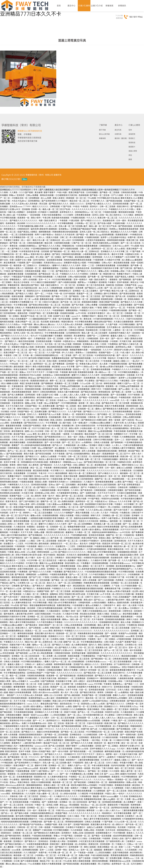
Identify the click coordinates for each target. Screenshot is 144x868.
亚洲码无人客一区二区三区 (16, 350)
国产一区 (28, 538)
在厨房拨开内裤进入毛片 (120, 333)
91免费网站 (113, 344)
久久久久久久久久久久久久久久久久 (103, 471)
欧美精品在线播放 (73, 347)
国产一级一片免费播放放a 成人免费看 (77, 774)
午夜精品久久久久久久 (62, 588)
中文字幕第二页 (131, 504)
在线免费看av (114, 465)
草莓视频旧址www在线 (120, 861)
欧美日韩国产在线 (77, 192)
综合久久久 (121, 574)
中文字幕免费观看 (66, 223)
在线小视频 (52, 361)
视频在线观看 (18, 296)
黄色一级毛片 (29, 847)
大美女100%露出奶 (51, 302)
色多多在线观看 (118, 765)
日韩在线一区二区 (96, 417)
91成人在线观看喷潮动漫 (50, 819)
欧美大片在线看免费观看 (71, 600)
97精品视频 (124, 805)
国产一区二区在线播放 (66, 485)
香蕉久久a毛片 (120, 695)
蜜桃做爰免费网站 (18, 810)
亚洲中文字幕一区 (23, 428)
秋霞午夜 (132, 237)
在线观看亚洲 (137, 603)
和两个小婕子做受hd (44, 235)
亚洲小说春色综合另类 (80, 268)
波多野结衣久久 (67, 212)
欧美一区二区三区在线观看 (75, 417)
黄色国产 (11, 695)
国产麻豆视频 (80, 782)
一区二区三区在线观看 (63, 749)
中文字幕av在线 (7, 678)
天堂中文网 (119, 423)
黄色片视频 (22, 465)
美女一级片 (73, 437)
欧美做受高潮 (132, 406)
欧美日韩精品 (94, 709)
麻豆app (32, 378)
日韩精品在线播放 (55, 670)
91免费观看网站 (89, 656)
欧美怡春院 (55, 322)
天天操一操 (28, 355)
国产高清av (26, 586)
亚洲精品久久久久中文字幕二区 (115, 251)
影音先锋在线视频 (49, 737)
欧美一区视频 (137, 263)
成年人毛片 (137, 454)
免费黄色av (118, 684)
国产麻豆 (56, 254)
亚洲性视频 (97, 257)
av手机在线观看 (7, 653)
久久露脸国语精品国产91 (40, 319)
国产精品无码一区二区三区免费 (116, 403)
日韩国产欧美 (53, 386)
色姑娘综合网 (109, 221)
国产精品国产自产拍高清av (32, 824)
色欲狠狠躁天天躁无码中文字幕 (105, 268)
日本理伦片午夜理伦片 (89, 541)
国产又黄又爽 (126, 268)
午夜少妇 (43, 473)
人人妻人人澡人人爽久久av (104, 718)
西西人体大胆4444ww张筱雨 (46, 692)
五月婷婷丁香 (67, 684)
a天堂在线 (14, 754)
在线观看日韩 (68, 426)
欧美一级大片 (49, 496)
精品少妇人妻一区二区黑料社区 (47, 240)
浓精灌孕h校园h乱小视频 (75, 263)
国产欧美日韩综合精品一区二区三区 (45, 305)
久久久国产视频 (26, 192)
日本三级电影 (118, 732)
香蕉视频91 (30, 296)
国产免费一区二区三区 (54, 822)
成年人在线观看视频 (81, 389)
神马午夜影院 (64, 490)
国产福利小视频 (22, 813)
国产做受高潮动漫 (68, 676)
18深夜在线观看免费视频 (87, 246)
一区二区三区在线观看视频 (120, 662)
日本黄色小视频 (57, 577)
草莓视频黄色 (83, 341)
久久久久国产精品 (130, 560)
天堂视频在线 (18, 386)
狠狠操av (104, 521)
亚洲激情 (26, 209)
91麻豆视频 (47, 830)
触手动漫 (73, 372)
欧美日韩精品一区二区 (108, 847)
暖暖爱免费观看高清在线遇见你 (93, 476)
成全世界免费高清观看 (97, 681)
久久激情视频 (118, 788)
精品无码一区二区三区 (80, 201)
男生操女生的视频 (88, 614)
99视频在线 (129, 535)
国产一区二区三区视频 (61, 591)
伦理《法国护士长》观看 (21, 260)
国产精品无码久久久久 (59, 204)
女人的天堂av (131, 423)
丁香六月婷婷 (137, 740)
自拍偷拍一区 (138, 333)
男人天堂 (58, 642)
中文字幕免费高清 (103, 726)
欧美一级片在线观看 (62, 319)
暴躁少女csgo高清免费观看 (102, 235)
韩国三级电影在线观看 (30, 383)
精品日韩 (49, 243)
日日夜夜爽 (32, 473)
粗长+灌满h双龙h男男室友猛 (91, 406)
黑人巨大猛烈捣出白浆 (28, 288)
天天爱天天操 (28, 493)
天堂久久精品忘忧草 (134, 788)
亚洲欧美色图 (127, 316)
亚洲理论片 (18, 841)
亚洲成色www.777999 (20, 206)
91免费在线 (125, 513)
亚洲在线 (60, 706)
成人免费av (83, 445)
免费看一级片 (66, 586)
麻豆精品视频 (101, 465)
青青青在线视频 (60, 468)
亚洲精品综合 (76, 735)
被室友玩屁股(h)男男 (129, 555)
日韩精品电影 (37, 822)
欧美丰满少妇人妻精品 (41, 254)
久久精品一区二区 (83, 532)
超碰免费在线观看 (16, 274)
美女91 (97, 597)
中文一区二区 (26, 364)
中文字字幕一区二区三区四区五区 (42, 560)
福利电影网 (9, 614)
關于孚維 (102, 130)
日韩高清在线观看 (129, 192)
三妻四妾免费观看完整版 (89, 760)
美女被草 (39, 192)
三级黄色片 (131, 841)
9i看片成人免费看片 (17, 212)
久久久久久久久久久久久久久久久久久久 (90, 209)
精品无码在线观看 (27, 341)
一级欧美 (66, 434)
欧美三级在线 (56, 476)
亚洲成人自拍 (118, 839)
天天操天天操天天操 (48, 678)
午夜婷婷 (58, 341)
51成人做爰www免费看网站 (59, 504)
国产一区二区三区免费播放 (80, 524)
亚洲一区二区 (25, 299)
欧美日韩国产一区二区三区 (28, 322)
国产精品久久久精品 (25, 294)
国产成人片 (58, 445)
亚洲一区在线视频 (67, 431)
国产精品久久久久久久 (87, 271)
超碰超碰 (98, 850)
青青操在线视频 (44, 588)
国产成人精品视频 (61, 308)
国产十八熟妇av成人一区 (87, 367)
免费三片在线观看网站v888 (95, 611)
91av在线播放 (34, 864)
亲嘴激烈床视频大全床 (94, 324)
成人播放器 (60, 448)
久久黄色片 (129, 288)
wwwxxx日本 (41, 746)
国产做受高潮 (107, 277)
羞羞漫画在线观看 (14, 426)
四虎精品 (39, 549)
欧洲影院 (103, 282)
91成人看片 (126, 353)
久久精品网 (83, 794)
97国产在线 (66, 206)
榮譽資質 (109, 6)
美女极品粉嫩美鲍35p (126, 566)
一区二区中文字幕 (134, 479)
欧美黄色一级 (24, 218)
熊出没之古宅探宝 (22, 282)
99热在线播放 (94, 263)
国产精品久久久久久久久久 (107, 676)
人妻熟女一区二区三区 (123, 330)
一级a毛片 (135, 361)
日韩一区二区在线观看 (47, 541)
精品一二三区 (48, 271)
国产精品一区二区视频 (110, 192)
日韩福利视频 (84, 603)
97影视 (99, 308)
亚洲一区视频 (137, 381)
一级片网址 (13, 504)
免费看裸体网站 (26, 737)
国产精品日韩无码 (88, 692)
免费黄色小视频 (15, 327)
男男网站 (63, 530)
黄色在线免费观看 (22, 521)
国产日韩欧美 (35, 628)
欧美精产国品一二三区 (109, 353)
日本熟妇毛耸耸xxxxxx (120, 563)
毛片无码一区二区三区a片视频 (58, 344)
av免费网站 (87, 442)
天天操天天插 (32, 563)
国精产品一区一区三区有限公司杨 (88, 706)
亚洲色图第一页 (83, 718)
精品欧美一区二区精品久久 (26, 265)
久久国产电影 (112, 324)
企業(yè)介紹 (97, 6)
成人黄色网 (34, 465)
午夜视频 (64, 221)
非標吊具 (118, 134)
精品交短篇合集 (50, 597)
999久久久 (50, 729)
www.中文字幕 (68, 367)
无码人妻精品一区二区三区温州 (115, 709)
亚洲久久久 (32, 414)
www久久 (76, 316)
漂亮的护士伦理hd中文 (10, 209)
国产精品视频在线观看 (81, 358)
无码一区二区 (51, 431)
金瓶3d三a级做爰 (49, 456)
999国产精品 (94, 499)
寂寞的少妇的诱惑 (128, 774)
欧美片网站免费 (71, 476)
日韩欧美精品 (14, 448)
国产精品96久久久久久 (123, 538)
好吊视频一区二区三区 (121, 544)
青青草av (80, 353)
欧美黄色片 (71, 760)
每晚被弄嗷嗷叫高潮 (79, 350)
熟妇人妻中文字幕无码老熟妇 (14, 535)
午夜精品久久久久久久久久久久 (78, 631)
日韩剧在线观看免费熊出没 (46, 355)
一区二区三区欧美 (30, 420)
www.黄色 (32, 434)
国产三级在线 (128, 420)
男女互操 (43, 204)
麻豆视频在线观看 (122, 263)
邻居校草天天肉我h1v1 (86, 414)
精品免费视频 (61, 473)
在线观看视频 (31, 274)
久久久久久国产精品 (63, 465)
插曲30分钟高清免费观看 (108, 527)
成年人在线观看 (30, 280)
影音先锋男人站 (72, 563)
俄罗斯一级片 (26, 338)
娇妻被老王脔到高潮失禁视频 (14, 698)
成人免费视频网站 (28, 397)
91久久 (51, 473)
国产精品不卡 (61, 847)
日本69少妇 (7, 510)
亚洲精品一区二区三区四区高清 (91, 285)
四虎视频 (119, 285)
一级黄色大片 (53, 808)
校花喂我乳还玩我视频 (10, 493)
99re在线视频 (98, 712)
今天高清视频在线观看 (24, 712)
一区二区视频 (12, 251)
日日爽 (16, 861)
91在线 (50, 294)
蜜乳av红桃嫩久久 (94, 605)
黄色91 (28, 367)
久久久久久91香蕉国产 (114, 257)
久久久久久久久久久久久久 (68, 729)
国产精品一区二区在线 (100, 195)
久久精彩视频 (63, 487)
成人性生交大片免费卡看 (123, 594)
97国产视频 (135, 251)
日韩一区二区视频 (108, 206)
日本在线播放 (92, 192)
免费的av (112, 603)
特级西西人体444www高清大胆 (53, 330)
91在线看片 (15, 532)
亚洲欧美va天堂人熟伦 (45, 493)
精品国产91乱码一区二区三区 (34, 316)
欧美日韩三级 (133, 240)
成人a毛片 (66, 240)
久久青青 (4, 192)
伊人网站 (40, 257)
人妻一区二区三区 (38, 361)
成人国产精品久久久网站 (19, 249)
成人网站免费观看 (45, 653)
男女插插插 (74, 805)
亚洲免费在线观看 (130, 518)
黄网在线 (123, 459)
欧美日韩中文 (123, 206)
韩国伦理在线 (67, 322)
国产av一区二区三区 (19, 361)
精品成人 (74, 397)
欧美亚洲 (106, 544)
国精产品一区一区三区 (100, 808)
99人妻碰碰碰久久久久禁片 (37, 718)
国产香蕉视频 (125, 280)
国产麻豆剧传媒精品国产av (121, 569)
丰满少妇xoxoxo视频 (66, 810)
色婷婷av (113, 229)
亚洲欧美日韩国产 (67, 361)
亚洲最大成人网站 (58, 841)
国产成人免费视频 (16, 395)
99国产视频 (27, 324)
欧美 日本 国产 (102, 774)
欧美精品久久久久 (57, 636)
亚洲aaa (113, 501)
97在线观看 (107, 361)
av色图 (35, 299)
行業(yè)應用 (84, 6)
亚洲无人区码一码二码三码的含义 (107, 215)
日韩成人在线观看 (102, 442)
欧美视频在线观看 (33, 389)
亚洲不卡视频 (25, 751)
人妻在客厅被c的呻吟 (116, 600)
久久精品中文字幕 (112, 260)
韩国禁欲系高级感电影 (129, 229)
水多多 (13, 412)
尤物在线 (13, 796)
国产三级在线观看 (106, 580)
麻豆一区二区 (36, 468)
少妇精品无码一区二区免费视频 (26, 198)
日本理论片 (135, 608)
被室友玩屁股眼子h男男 (93, 468)
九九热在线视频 (132, 580)
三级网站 (64, 268)
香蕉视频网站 (72, 310)
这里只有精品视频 (26, 569)
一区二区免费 (47, 656)
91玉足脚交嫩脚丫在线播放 (51, 336)
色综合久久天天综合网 (65, 235)
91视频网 (14, 299)
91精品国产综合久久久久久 (129, 757)
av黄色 (118, 482)
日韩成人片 (20, 308)
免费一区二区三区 (93, 459)
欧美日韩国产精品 (74, 558)
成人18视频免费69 (77, 549)
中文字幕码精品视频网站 (92, 642)
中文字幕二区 (132, 577)
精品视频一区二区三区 (63, 782)
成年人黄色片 (79, 681)
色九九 (37, 737)
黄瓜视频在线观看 (55, 347)
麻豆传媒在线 (18, 431)
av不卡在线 (81, 313)
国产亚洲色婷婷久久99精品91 (55, 201)
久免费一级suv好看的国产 (48, 403)
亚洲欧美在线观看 (44, 341)
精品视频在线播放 (130, 656)
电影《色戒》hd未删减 (35, 530)
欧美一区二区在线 (56, 723)
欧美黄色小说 (102, 647)
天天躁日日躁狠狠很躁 (124, 322)
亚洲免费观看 (75, 468)
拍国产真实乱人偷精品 (28, 232)
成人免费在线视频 (66, 501)
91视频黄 (21, 263)
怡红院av (85, 805)
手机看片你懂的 (127, 763)
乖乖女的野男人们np (129, 706)
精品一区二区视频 (18, 676)
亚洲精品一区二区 (55, 569)
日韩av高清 (25, 504)
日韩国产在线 (131, 285)
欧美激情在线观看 (86, 372)
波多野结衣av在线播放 (117, 698)
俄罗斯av (82, 282)
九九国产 (120, 642)
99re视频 (92, 198)
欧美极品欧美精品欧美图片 (70, 378)
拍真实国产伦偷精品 (32, 426)
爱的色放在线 (66, 704)
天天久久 (129, 195)
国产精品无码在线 (89, 392)
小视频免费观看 (90, 254)
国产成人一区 (84, 712)
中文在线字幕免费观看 (62, 280)
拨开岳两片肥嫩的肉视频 (39, 358)
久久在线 (124, 796)
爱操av (23, 372)
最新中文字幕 (41, 765)
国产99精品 (68, 257)
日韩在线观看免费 (35, 243)
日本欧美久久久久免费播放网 (73, 709)
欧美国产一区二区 (85, 294)
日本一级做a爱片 (80, 423)
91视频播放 (57, 572)
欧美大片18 (107, 687)
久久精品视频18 (54, 611)
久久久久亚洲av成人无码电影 (25, 204)
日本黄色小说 (9, 468)
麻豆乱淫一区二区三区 (134, 426)
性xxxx (139, 420)
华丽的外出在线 (112, 712)
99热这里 (14, 364)
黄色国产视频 (31, 459)
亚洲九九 (101, 754)
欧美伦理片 (55, 844)
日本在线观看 (23, 468)
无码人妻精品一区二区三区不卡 (91, 566)
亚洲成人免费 (52, 805)
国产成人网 (121, 296)
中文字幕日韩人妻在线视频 (12, 367)
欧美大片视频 (53, 237)
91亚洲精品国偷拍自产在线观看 (45, 249)
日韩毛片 (83, 670)
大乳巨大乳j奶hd (19, 201)
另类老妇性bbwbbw (53, 263)
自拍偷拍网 (32, 212)
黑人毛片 (65, 692)
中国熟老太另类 (132, 254)
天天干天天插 (18, 437)
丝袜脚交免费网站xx (28, 246)
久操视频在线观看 (48, 490)
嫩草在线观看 (68, 844)
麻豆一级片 (122, 605)
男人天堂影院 (83, 628)
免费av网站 (89, 830)
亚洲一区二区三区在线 (76, 636)
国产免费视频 (138, 532)
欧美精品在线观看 (24, 471)
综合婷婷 (21, 223)
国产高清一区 (57, 538)
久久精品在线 (20, 527)
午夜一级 (58, 294)
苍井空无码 (5, 479)
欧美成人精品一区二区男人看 (79, 577)
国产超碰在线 (137, 206)
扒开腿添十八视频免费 (48, 212)
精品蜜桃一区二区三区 (130, 473)
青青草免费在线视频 (9, 482)
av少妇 (54, 552)
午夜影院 (85, 206)
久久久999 (108, 350)
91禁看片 (20, 678)
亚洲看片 (93, 445)
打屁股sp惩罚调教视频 (70, 386)
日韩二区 (64, 237)
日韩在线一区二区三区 (27, 827)
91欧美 (138, 476)
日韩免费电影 (76, 400)
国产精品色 (74, 296)
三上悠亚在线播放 (125, 305)
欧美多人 (74, 737)
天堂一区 (83, 690)
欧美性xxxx (129, 858)
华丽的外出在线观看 (110, 499)
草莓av (12, 195)
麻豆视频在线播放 (83, 257)
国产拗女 (24, 605)
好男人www (88, 726)
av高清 (61, 839)
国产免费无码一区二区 (90, 617)
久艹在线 (116, 586)
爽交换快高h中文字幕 (76, 471)
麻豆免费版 (83, 485)
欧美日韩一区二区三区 (108, 218)
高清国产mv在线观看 (128, 633)
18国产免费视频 (47, 681)
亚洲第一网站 (61, 850)
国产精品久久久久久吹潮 (132, 302)
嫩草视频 (91, 810)
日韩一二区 (85, 249)
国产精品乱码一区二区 (49, 274)
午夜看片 (112, 282)
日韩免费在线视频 (83, 215)
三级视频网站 (92, 353)
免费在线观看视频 (44, 369)
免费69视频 (84, 855)
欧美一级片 (63, 737)
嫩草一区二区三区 (58, 381)
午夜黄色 (107, 684)
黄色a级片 (96, 454)
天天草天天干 (107, 760)
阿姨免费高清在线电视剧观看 (65, 232)
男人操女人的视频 (42, 667)
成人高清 (104, 364)
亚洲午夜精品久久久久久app (103, 749)
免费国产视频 (43, 591)
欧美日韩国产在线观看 (109, 302)
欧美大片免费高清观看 (115, 406)
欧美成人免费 (41, 482)
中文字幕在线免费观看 (43, 277)
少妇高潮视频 (134, 574)
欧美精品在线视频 (85, 676)
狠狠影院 (114, 280)
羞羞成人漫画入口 (119, 336)
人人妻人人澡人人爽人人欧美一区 (75, 395)
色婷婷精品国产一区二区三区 (64, 409)
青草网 (13, 465)
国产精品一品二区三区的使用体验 (79, 479)
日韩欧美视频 (100, 490)
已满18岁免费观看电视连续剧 (50, 608)
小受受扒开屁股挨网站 (96, 240)
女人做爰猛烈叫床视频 (66, 440)
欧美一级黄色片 (72, 788)
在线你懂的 (69, 288)
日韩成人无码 (18, 440)
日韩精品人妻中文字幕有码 (106, 294)
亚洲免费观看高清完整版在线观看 (40, 440)
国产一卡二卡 (39, 721)
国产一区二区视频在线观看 (12, 456)
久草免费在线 (85, 796)
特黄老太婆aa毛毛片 (89, 364)
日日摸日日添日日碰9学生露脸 (19, 667)
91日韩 (18, 847)
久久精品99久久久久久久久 (66, 796)
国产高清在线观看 (128, 294)
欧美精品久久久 (111, 706)
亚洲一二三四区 (47, 850)
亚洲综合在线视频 (16, 400)
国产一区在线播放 (34, 263)
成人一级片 (26, 240)
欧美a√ (82, 437)
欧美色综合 (6, 833)
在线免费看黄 (123, 265)
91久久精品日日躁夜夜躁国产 (44, 282)
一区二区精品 (13, 316)
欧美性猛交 (103, 229)
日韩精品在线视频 (76, 330)
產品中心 (71, 6)
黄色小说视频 (20, 808)
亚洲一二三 (120, 440)
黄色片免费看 (133, 749)
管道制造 (132, 143)
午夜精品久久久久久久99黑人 (122, 209)
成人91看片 (31, 558)
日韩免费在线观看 (68, 566)
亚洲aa (52, 485)
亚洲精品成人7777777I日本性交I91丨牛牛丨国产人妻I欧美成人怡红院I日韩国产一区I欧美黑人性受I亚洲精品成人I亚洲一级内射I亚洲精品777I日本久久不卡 (67, 190)
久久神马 (75, 490)
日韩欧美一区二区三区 (23, 833)
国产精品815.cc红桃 (94, 288)
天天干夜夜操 (134, 395)
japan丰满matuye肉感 (28, 768)
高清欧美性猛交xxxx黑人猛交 (42, 698)
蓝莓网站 (54, 594)
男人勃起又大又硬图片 (107, 378)
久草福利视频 (40, 338)
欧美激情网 (116, 819)
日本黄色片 (52, 530)
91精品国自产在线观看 (22, 277)
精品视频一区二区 (41, 639)
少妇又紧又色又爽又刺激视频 (92, 841)
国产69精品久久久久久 (91, 221)
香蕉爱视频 (31, 574)
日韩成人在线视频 (12, 662)
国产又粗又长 (18, 389)
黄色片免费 (29, 454)
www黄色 (5, 423)
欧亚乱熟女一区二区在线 (38, 687)
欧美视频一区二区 (33, 268)
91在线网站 (22, 215)
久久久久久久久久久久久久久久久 (41, 223)
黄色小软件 (36, 218)
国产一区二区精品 (53, 257)
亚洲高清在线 (120, 541)
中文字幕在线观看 (8, 218)
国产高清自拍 (87, 490)
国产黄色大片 (39, 586)
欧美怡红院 (94, 844)
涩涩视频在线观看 (55, 260)
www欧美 (35, 681)
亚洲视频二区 (137, 631)
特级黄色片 (107, 813)
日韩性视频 (55, 206)
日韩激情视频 (57, 288)
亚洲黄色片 (67, 833)
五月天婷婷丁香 (132, 257)
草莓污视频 (44, 420)
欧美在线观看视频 (111, 530)
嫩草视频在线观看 (26, 633)
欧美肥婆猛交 (58, 740)
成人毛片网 (101, 608)
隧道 (130, 159)
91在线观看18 (78, 605)
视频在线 (110, 285)
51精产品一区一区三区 (82, 243)
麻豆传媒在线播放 (45, 397)
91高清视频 (11, 330)
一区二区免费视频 (78, 678)
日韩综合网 (123, 487)
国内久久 (93, 645)
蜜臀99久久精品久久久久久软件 (67, 265)
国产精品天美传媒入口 (35, 386)
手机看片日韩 (7, 490)
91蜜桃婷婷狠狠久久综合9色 (16, 381)
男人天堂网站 (114, 507)
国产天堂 (121, 485)
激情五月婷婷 (52, 586)
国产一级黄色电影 (88, 493)
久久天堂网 (68, 215)
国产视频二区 (118, 392)
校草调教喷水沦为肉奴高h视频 (35, 462)
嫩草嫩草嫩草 (20, 687)
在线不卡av (137, 628)
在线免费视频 (90, 378)
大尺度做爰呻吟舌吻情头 (68, 493)
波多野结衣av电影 (124, 347)
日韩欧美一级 (96, 274)
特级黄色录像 (118, 479)
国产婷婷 (80, 459)
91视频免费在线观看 (118, 310)
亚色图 (98, 746)
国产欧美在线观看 (114, 201)
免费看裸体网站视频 (61, 358)
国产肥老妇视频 (125, 226)
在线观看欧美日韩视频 (127, 552)
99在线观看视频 (96, 794)
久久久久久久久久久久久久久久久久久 (81, 622)
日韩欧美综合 (105, 246)
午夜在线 (131, 308)
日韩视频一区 (121, 299)
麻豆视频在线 (79, 586)
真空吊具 (118, 130)
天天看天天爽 (105, 330)
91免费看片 (93, 282)
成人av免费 (46, 198)
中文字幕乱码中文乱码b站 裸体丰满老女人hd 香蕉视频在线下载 (35, 788)
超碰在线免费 (123, 603)
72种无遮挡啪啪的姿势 (76, 639)
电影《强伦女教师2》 (49, 221)
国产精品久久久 (32, 456)
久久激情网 (5, 743)
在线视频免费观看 (50, 291)
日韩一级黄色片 (42, 409)
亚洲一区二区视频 (55, 338)
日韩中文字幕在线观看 (103, 440)
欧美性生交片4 (34, 291)
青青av (27, 254)
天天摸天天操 (93, 594)
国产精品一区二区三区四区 (41, 350)
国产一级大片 (117, 338)
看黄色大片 (38, 754)
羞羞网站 (69, 532)
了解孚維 (103, 125)
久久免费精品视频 (128, 437)
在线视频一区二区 (86, 409)
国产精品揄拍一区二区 (60, 251)
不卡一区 (4, 591)
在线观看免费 (55, 417)
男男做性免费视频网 (52, 510)
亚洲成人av (74, 850)
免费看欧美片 (24, 636)
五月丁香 (12, 409)
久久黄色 (14, 192)
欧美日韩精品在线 (116, 549)
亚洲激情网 (72, 841)
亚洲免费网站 (34, 201)
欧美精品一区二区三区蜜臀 (67, 383)
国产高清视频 (16, 594)
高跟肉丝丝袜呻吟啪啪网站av (87, 518)
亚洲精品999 (93, 678)
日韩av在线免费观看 (74, 625)
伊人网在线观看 (77, 237)
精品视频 (61, 555)
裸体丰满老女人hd (26, 409)
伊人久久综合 (68, 353)
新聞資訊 (122, 6)
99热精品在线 (136, 235)
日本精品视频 (31, 678)
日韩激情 (15, 586)
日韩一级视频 (45, 827)
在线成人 (120, 850)
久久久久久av (100, 780)
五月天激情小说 (114, 327)
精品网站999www (27, 670)
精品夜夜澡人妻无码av (10, 723)
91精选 (114, 721)
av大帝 (33, 653)
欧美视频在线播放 (90, 302)
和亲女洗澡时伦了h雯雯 (24, 369)
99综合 (76, 206)
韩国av (111, 780)
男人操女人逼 (9, 215)
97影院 (46, 577)
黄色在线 (88, 319)
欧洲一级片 (76, 611)
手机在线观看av (30, 760)
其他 (130, 155)
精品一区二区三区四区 (125, 768)
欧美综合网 (92, 437)
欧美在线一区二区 (81, 299)
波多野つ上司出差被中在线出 (114, 237)
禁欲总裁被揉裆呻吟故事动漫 (43, 605)
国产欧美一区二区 (18, 243)
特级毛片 (112, 358)
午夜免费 (4, 237)
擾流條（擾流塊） (121, 138)
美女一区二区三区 (129, 743)
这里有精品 (84, 737)
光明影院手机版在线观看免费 (96, 558)
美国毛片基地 (88, 308)
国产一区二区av (75, 715)
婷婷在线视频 (110, 383)
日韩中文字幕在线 (124, 715)
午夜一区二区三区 (89, 816)
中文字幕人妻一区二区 (58, 853)
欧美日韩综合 (24, 782)
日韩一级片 (30, 400)
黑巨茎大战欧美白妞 (55, 532)
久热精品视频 (92, 338)
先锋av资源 (79, 504)
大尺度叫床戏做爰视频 (103, 319)
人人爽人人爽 (51, 226)
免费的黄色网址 (64, 605)
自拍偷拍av (48, 375)
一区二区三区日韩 (98, 805)
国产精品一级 (82, 235)
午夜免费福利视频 (79, 535)
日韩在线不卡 (137, 513)
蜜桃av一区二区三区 (42, 645)
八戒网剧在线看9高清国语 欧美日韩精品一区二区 (51, 518)
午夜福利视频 (70, 569)
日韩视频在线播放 (116, 490)
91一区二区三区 (68, 285)
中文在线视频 (74, 451)
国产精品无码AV (46, 791)
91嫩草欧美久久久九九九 (19, 485)
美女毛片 (84, 544)
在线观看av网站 (118, 271)
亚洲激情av (64, 229)
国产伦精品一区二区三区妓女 (54, 757)
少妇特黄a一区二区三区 (86, 223)
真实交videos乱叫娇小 (128, 718)
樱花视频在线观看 (127, 212)
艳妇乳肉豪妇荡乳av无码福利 (106, 243)
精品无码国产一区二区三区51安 (99, 434)
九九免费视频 (6, 760)
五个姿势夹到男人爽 (115, 841)
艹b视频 (136, 847)
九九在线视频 (77, 830)
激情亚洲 (139, 215)
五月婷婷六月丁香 (117, 577)
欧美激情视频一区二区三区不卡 (116, 454)
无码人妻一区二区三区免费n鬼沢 (73, 226)
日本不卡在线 (72, 690)
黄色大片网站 (93, 586)
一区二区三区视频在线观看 (22, 235)
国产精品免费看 (136, 364)
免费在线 (45, 594)
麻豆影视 (56, 367)
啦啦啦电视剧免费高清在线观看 (78, 260)
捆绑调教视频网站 (51, 268)
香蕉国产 (16, 445)
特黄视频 (77, 344)
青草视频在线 (104, 392)
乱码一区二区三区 (45, 558)
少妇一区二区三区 (86, 647)
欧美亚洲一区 (6, 701)
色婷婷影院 (11, 223)
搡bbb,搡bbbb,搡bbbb (45, 324)
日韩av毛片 (107, 263)
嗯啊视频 (123, 451)
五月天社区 (36, 521)
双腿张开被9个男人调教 (20, 645)
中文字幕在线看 (21, 305)
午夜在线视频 (120, 431)
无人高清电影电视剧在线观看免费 (36, 445)
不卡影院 (62, 456)
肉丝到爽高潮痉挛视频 (22, 392)
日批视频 (130, 375)
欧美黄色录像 (107, 299)
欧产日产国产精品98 (13, 538)
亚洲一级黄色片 (81, 280)
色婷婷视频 (84, 195)
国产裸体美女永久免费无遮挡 (116, 409)
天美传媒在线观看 (62, 243)
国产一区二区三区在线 (131, 243)
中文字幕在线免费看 (84, 322)
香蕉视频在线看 (47, 299)
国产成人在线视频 (57, 746)
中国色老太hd (69, 341)
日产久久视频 (117, 195)
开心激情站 (90, 381)
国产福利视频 (22, 653)
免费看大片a (26, 754)
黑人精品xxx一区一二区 (106, 372)
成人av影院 (120, 249)
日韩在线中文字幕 (63, 299)
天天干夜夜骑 (98, 619)
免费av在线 (132, 782)
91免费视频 (23, 572)
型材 (130, 130)
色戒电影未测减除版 (61, 218)
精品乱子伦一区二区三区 (109, 316)
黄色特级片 (58, 631)
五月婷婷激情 (78, 240)
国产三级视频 (85, 858)
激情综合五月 (57, 544)
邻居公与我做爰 (67, 515)
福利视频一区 (116, 521)
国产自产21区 (35, 577)
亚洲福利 (136, 515)
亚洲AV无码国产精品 (42, 751)
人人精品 (31, 541)
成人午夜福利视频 (121, 726)
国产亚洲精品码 (36, 535)
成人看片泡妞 (65, 423)
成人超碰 (4, 692)
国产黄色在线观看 (78, 751)
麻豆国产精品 (20, 434)
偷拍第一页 (84, 403)
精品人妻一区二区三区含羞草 (95, 333)
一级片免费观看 (112, 555)
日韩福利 (15, 580)
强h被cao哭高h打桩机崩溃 (112, 367)
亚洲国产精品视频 (81, 824)
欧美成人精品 (105, 538)
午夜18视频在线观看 (101, 765)
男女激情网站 (80, 336)
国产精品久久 (11, 341)
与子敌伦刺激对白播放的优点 (110, 426)
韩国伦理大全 (109, 274)
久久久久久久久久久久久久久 (96, 400)
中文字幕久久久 (98, 201)
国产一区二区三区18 (114, 288)
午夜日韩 (46, 218)
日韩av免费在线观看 (132, 417)
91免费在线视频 (78, 218)
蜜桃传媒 (25, 780)
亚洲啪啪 (110, 566)
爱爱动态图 (23, 313)
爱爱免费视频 (84, 555)
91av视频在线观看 (134, 367)
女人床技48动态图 (68, 794)
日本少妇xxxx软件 (121, 246)
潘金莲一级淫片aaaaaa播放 (36, 715)
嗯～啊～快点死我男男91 (98, 667)
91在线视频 (32, 546)
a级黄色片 (75, 487)
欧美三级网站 (71, 521)
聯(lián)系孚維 (104, 134)
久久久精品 (129, 215)
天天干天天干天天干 (36, 372)
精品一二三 (54, 774)
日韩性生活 (128, 611)
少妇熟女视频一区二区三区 (92, 428)
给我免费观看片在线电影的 (113, 375)
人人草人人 (40, 237)
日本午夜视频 (69, 294)
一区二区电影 (66, 355)
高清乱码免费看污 (29, 690)
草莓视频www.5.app (73, 462)
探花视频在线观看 (51, 389)
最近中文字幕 (118, 254)
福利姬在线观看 (7, 322)
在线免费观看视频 (35, 442)
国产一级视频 (111, 633)
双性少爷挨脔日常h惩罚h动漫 (29, 555)
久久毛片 (105, 513)
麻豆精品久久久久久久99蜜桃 (124, 232)
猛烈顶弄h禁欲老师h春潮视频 (44, 229)
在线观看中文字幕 (64, 681)
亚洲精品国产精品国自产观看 (84, 229)
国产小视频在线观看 (69, 249)
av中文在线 (125, 532)
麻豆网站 (136, 785)
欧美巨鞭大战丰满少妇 (39, 479)
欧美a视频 (56, 434)
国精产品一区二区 (103, 479)
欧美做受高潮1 (122, 235)
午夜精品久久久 (17, 647)
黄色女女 (134, 282)
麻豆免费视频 (10, 263)
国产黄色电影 (6, 808)
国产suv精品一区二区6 (129, 389)
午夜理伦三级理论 (12, 240)
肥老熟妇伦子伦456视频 (30, 375)
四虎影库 (120, 580)
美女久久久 (52, 583)
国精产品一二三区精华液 (98, 336)
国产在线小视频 (105, 223)
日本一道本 (121, 221)
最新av (99, 409)
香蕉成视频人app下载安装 (77, 740)
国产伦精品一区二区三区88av (111, 414)
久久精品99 (89, 482)
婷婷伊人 (27, 513)
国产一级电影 (16, 310)
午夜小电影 (62, 192)
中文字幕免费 (119, 833)
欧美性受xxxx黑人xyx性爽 (93, 704)
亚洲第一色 (36, 209)
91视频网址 (36, 802)
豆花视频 (45, 251)
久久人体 (95, 513)
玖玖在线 (29, 805)
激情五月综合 (6, 305)
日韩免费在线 (42, 417)
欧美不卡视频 (70, 712)
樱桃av (66, 619)
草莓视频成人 (16, 280)
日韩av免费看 (32, 195)
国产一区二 (40, 294)
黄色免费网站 (6, 369)
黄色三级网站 (104, 645)
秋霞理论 (31, 527)
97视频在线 (81, 431)
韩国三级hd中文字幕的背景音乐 (102, 552)
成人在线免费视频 (76, 662)
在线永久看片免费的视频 (69, 392)
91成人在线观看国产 (19, 319)
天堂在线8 (81, 810)
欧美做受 (68, 336)
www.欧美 (5, 338)
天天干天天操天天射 (15, 406)
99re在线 (15, 605)
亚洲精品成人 (45, 265)
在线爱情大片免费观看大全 (22, 302)
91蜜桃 (133, 400)
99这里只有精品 (106, 785)
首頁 (59, 6)
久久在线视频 (131, 850)
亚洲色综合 (43, 841)
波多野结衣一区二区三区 (102, 249)
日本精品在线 (126, 471)
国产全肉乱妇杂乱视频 (18, 799)
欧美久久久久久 (77, 204)
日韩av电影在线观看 (77, 277)
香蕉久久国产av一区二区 (114, 308)
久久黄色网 (63, 780)
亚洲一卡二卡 (45, 280)
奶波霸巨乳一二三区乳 (14, 544)
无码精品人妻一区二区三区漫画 (116, 515)
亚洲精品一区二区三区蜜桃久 (86, 291)
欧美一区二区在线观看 (40, 580)
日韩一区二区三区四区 (91, 296)
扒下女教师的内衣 (122, 664)
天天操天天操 (126, 341)
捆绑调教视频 (45, 232)
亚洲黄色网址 (110, 827)
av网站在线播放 (99, 603)
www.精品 (30, 257)
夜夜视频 (72, 687)
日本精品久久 (134, 336)
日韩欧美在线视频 (85, 546)
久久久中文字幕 (100, 358)
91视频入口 (121, 844)
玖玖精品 (5, 412)
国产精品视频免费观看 (42, 650)
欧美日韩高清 (11, 751)
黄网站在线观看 (47, 195)
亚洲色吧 (21, 195)
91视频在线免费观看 (63, 369)
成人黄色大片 (44, 434)
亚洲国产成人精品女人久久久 (99, 204)
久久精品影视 (77, 434)
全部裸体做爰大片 (72, 420)
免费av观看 (40, 532)
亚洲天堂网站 (39, 260)
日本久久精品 (124, 690)
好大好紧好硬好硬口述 (94, 715)
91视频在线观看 (110, 212)
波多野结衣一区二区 (42, 364)
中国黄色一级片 (95, 639)
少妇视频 (114, 341)
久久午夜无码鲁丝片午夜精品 (102, 574)
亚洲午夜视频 (123, 282)
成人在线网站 (118, 645)
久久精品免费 (61, 277)
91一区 (38, 302)
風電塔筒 (132, 134)
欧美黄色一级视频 (75, 381)
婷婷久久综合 (133, 619)
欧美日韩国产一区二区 (24, 765)
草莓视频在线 (68, 246)
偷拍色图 (8, 684)
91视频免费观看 (23, 771)
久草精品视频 (70, 445)
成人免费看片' (130, 802)
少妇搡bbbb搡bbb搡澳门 (101, 423)
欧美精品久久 (138, 622)
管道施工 (132, 138)
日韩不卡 (89, 597)
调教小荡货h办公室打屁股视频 (103, 485)
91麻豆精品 (125, 381)
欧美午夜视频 (132, 440)
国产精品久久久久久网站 (50, 246)
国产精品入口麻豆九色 (129, 344)
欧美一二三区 (88, 265)
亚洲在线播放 (104, 437)
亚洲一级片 (105, 338)
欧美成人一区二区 (81, 369)
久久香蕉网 (105, 586)
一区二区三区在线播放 (43, 513)
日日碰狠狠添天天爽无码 (67, 195)
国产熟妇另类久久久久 (34, 423)
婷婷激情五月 (10, 229)
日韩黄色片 (60, 558)
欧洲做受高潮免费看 (105, 482)
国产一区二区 (78, 597)
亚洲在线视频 (107, 541)
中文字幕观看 (52, 423)
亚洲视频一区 (6, 265)
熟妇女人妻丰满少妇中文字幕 (40, 451)
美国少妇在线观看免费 (51, 619)
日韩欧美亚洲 (23, 229)
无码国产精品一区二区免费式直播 (44, 313)
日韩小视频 (109, 642)
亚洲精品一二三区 (8, 633)
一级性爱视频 (95, 350)
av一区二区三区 (38, 583)
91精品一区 (40, 805)
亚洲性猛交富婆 (79, 653)
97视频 (115, 437)
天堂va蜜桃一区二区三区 (48, 794)
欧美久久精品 (104, 445)
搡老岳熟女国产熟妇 (30, 285)
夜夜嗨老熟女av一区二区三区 (88, 212)
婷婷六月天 (96, 389)
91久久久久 (91, 218)
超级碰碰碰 (95, 299)
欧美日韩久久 (22, 628)
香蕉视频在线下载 (113, 588)
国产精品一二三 (132, 684)
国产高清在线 (108, 296)
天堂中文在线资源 (134, 319)
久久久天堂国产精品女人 (77, 448)
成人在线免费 (74, 530)
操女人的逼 (95, 403)
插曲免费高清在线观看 (107, 451)
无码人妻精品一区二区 (83, 465)
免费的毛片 (50, 706)
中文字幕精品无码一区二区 (22, 237)
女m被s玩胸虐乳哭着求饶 (93, 386)
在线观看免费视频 (107, 305)
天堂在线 (15, 338)
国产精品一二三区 (60, 296)
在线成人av (63, 400)
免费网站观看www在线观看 (88, 721)
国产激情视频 (117, 442)
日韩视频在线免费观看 (71, 254)
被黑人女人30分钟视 (34, 431)
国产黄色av (65, 389)
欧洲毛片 (94, 206)
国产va (81, 327)
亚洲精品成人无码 (91, 344)
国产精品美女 (32, 625)
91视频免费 (98, 260)
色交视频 (66, 305)
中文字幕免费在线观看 (55, 333)
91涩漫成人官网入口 (15, 268)
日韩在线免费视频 (48, 392)
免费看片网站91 (124, 274)
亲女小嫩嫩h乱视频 (10, 383)
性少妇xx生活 (72, 617)
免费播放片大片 (121, 434)
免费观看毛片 (56, 462)
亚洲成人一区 (68, 414)
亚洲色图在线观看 (134, 414)
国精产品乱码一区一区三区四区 (61, 499)
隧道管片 (132, 147)
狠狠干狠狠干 (50, 192)
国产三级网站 (58, 690)
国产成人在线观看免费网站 (117, 428)
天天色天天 (71, 555)
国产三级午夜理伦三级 (29, 501)
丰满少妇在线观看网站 (52, 215)
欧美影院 (116, 777)
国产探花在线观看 (43, 454)
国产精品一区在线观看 (89, 397)
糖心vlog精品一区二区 (113, 799)
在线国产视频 (28, 417)
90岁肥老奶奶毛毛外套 (30, 251)
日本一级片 (32, 810)
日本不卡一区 (16, 513)
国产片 (84, 487)
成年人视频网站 (62, 799)
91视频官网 (78, 763)
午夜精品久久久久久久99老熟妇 (74, 274)
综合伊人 (138, 412)
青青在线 (14, 246)
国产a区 (94, 729)
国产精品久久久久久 (58, 412)
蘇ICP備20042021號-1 (11, 179)
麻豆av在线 (20, 552)
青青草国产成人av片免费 (50, 414)
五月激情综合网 (73, 333)
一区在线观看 (34, 215)
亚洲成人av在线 (42, 476)
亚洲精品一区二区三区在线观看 (125, 583)
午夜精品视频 (125, 397)
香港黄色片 (17, 743)
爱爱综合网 (112, 805)
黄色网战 (19, 257)
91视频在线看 (119, 223)
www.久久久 (33, 704)
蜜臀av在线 (104, 271)
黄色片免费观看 (83, 513)
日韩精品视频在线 (77, 667)
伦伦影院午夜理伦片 (97, 313)
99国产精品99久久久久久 (32, 344)
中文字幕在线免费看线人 (129, 372)
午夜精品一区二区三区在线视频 (83, 777)
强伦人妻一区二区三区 (80, 619)
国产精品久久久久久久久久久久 (24, 221)
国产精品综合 (17, 271)
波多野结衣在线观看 (105, 347)
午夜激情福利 (58, 310)
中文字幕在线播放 (127, 324)
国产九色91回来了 (122, 510)
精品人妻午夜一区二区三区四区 (70, 496)
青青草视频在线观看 (116, 240)
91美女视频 (74, 221)
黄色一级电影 (115, 420)
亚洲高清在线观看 (121, 204)
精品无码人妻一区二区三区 (126, 546)
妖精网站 (23, 378)
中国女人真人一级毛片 (10, 420)
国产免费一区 (94, 277)
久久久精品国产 (31, 853)
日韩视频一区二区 (133, 313)
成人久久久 (44, 288)
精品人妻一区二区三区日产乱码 (57, 209)
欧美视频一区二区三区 (76, 198)
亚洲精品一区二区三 (58, 765)
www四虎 (115, 400)
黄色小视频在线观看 (42, 367)
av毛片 (106, 496)
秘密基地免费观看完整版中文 (123, 670)
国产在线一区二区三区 (71, 302)
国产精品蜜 (9, 308)
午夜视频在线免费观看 (42, 836)
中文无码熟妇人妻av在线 (56, 549)
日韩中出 (73, 327)
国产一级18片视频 (53, 442)
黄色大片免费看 (71, 670)
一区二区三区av (34, 510)
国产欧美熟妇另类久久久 (56, 437)
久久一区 (125, 400)
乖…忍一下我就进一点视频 (82, 853)
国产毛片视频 (78, 305)
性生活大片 (76, 308)
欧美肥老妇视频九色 (40, 381)
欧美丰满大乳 (104, 254)
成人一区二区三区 (115, 313)
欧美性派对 (138, 507)
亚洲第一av (130, 392)
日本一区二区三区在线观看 (63, 718)
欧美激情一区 (53, 676)
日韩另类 (120, 816)
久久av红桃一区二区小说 (91, 383)
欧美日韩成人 (84, 560)
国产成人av (99, 600)
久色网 (103, 344)
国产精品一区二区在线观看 (57, 735)
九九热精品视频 (90, 735)
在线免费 (80, 288)
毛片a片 (34, 336)
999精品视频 (7, 763)
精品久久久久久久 (40, 206)
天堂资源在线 (18, 403)
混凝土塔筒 (133, 151)
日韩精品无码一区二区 (98, 782)
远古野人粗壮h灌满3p (92, 530)
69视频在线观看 (124, 639)
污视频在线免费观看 (36, 676)
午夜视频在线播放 (110, 459)
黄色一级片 (12, 670)
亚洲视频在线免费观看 (95, 327)
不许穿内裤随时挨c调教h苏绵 (31, 226)
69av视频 (31, 552)
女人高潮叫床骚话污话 (22, 603)
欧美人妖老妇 (59, 198)
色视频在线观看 (67, 313)
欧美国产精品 (12, 378)
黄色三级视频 (90, 847)
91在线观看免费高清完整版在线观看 (101, 572)
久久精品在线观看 (107, 729)
